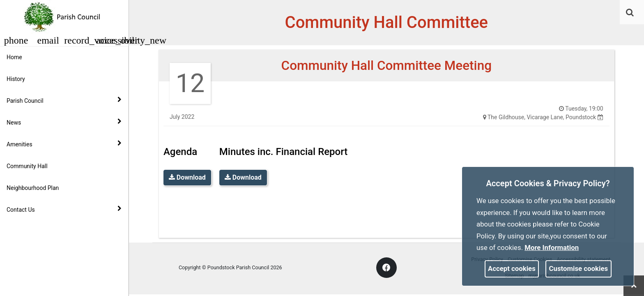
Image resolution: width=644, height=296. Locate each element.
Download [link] (187, 177)
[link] (630, 12)
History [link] (16, 79)
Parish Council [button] (64, 100)
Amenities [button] (64, 144)
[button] (630, 13)
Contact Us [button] (64, 209)
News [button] (64, 122)
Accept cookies (512, 268)
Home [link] (14, 57)
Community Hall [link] (27, 166)
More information (552, 247)
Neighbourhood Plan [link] (33, 188)
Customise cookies (579, 268)
